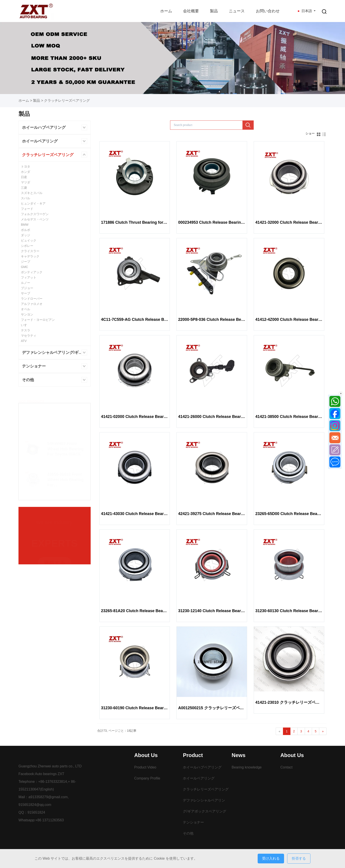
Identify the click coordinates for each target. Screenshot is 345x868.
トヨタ (26, 166)
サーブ (26, 293)
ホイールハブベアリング (44, 127)
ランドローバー (32, 299)
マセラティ (29, 336)
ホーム (166, 11)
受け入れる (271, 858)
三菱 (24, 188)
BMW (25, 225)
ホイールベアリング (40, 141)
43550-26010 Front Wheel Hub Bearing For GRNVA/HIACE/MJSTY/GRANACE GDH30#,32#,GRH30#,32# (65, 478)
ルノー (26, 283)
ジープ (26, 262)
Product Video (145, 767)
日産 (24, 177)
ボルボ (26, 230)
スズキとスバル (32, 193)
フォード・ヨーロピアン (38, 320)
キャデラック (30, 256)
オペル (26, 309)
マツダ (26, 182)
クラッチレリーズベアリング (67, 101)
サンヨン (27, 314)
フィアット (29, 277)
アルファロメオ (32, 304)
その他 (28, 380)
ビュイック (29, 240)
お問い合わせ (268, 11)
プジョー (27, 288)
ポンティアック (32, 272)
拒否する (299, 858)
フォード (27, 209)
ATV (24, 341)
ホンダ (26, 172)
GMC (25, 267)
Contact (286, 767)
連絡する (55, 562)
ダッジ (26, 235)
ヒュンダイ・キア (33, 203)
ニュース (237, 11)
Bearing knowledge (247, 767)
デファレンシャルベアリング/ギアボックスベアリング (56, 353)
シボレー (27, 246)
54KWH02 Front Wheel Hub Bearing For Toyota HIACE (65, 447)
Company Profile (147, 778)
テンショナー (34, 366)
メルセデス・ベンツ (35, 219)
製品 (214, 11)
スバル (26, 198)
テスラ (26, 330)
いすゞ (26, 325)
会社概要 (191, 11)
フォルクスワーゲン (35, 214)
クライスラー (30, 251)
